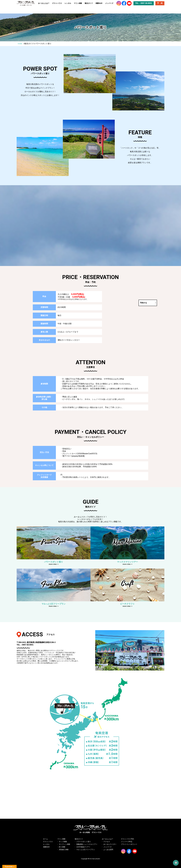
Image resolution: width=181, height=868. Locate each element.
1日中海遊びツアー (83, 847)
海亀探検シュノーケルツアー (87, 844)
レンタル (68, 5)
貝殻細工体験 (64, 850)
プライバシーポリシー (129, 844)
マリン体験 (78, 5)
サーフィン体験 (65, 844)
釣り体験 (62, 847)
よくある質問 (108, 850)
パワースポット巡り (84, 842)
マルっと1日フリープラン (86, 850)
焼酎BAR (99, 5)
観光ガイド (89, 5)
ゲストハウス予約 (127, 839)
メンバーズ (109, 5)
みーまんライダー (110, 844)
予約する (116, 303)
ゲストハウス (57, 5)
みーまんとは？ (44, 5)
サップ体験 (63, 842)
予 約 (160, 5)
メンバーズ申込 (127, 842)
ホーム (45, 839)
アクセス (107, 842)
